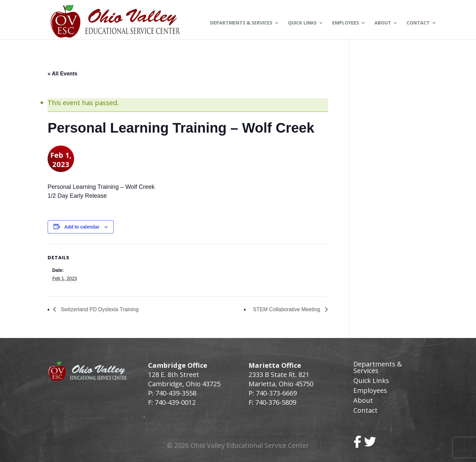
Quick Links (302, 23)
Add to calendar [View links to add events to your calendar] (82, 227)
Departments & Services (241, 23)
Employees (346, 23)
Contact (418, 23)
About (383, 23)
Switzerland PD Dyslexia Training (99, 309)
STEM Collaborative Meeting (287, 309)
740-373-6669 (276, 393)
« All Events (62, 74)
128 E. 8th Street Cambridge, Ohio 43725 (184, 379)
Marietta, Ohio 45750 (281, 384)
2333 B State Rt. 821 (279, 375)
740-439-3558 (175, 393)
